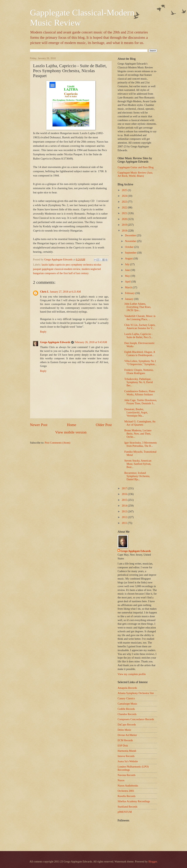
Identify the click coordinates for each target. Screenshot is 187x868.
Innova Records (126, 756)
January (130, 299)
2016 (125, 494)
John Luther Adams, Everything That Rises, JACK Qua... (138, 307)
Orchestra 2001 (126, 791)
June (128, 270)
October (130, 247)
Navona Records (127, 775)
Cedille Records (126, 709)
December (131, 235)
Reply (43, 332)
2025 (125, 190)
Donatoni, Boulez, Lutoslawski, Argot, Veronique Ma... (136, 412)
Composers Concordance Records (136, 719)
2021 (125, 213)
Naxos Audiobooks (128, 786)
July (128, 264)
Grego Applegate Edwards (55, 342)
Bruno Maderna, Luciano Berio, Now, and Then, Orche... (138, 434)
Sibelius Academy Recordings (134, 801)
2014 (125, 506)
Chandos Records (127, 714)
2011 (125, 523)
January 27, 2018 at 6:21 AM (65, 292)
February (130, 293)
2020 (125, 219)
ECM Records (125, 740)
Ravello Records (127, 796)
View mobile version (71, 432)
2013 (125, 511)
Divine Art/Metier (127, 735)
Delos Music (124, 730)
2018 (125, 231)
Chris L (44, 292)
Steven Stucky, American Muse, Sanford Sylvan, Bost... (138, 464)
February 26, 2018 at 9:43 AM (91, 342)
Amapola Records (127, 688)
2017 (125, 488)
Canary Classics (126, 698)
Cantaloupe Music (127, 704)
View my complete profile (132, 674)
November (131, 241)
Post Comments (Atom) (57, 443)
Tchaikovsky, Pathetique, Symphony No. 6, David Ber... (138, 382)
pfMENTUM (125, 812)
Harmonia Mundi (127, 751)
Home (72, 425)
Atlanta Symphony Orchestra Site (136, 693)
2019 (125, 225)
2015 (125, 500)
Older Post (104, 425)
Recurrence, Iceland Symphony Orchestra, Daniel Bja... (137, 476)
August (129, 259)
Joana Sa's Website (128, 761)
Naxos (121, 780)
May (128, 276)
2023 (125, 202)
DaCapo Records (127, 725)
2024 (125, 196)
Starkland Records (127, 807)
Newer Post (39, 425)
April (128, 282)
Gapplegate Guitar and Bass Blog (136, 167)
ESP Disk (123, 746)
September (131, 253)
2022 (125, 208)
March (129, 287)
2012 (125, 517)
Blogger (153, 862)
